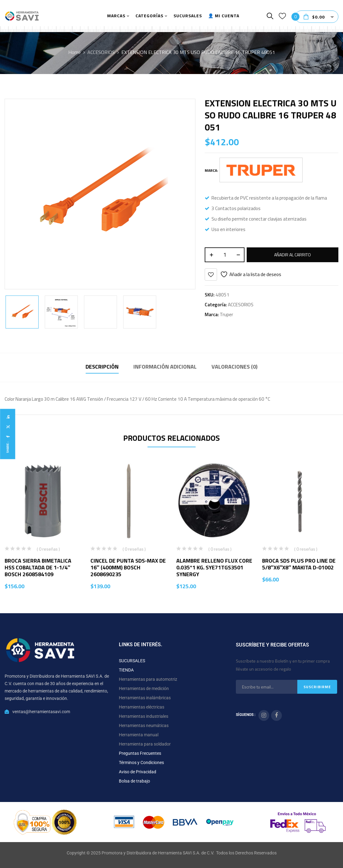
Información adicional (165, 367)
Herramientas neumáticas (144, 725)
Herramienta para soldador (145, 744)
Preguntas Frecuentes (140, 753)
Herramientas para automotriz (148, 679)
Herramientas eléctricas (142, 707)
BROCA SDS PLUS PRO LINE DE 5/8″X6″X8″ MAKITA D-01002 (299, 564)
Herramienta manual (139, 735)
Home (75, 52)
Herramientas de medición (144, 688)
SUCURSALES (132, 661)
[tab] (102, 368)
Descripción (102, 367)
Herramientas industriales (144, 716)
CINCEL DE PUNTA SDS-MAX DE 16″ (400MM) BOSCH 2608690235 (128, 567)
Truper (226, 314)
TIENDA (126, 670)
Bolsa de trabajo (134, 781)
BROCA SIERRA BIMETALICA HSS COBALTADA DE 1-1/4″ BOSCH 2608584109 (38, 567)
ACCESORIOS (101, 52)
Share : (8, 447)
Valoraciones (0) (234, 367)
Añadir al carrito (293, 255)
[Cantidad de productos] (225, 255)
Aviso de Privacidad (138, 772)
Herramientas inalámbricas (145, 698)
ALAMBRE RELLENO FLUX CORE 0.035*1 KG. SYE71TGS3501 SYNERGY (214, 567)
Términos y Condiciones (141, 763)
